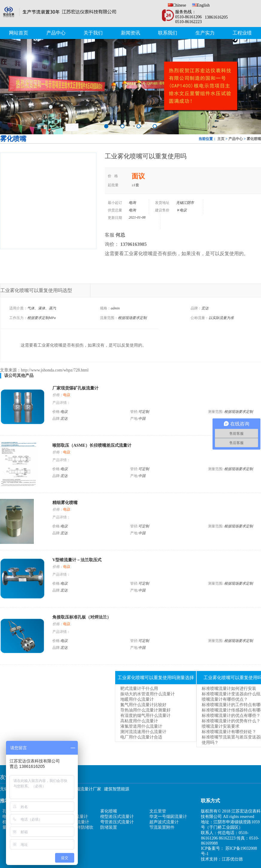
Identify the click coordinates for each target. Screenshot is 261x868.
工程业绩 (242, 33)
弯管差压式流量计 (117, 822)
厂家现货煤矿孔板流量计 (75, 388)
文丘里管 (158, 811)
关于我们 (93, 33)
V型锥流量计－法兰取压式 (77, 560)
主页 (221, 139)
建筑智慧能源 (117, 789)
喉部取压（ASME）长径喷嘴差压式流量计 (92, 445)
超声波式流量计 (164, 822)
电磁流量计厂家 (87, 789)
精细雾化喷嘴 (65, 503)
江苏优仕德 (232, 859)
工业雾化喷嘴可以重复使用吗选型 (36, 290)
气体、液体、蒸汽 (42, 308)
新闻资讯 (130, 33)
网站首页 (19, 33)
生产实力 (205, 33)
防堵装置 (109, 827)
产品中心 (56, 33)
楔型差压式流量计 (117, 817)
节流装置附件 (162, 827)
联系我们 (168, 33)
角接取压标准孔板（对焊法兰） (82, 617)
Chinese (177, 5)
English (201, 5)
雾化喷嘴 (254, 139)
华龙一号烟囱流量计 (168, 817)
